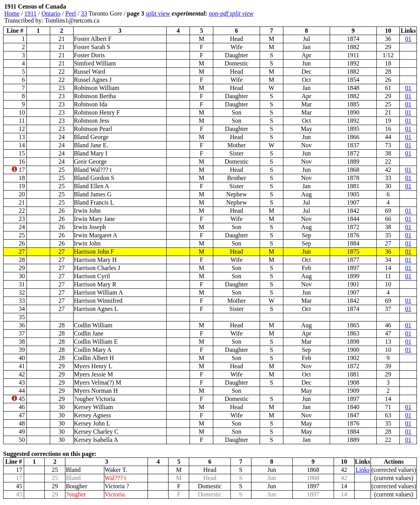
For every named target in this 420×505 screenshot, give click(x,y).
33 (84, 13)
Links (362, 470)
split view (158, 13)
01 (408, 39)
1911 (31, 13)
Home (12, 13)
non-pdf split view (231, 13)
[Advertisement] (370, 14)
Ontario (51, 13)
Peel (71, 13)
